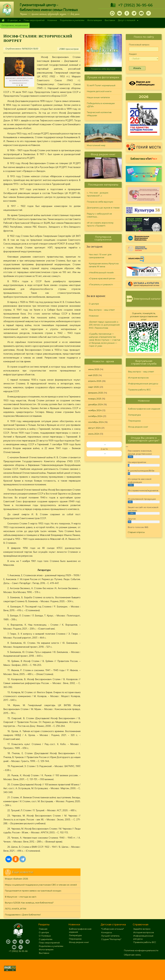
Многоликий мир (96, 145)
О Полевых (45, 936)
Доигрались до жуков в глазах (103, 208)
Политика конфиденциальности (141, 950)
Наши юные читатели (98, 97)
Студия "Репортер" (111, 939)
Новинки (52, 20)
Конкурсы (107, 932)
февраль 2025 (96, 393)
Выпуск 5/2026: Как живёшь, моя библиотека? (29, 903)
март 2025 (94, 387)
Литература (134, 415)
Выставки (110, 20)
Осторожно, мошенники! (15, 25)
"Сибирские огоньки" (113, 929)
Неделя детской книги (99, 91)
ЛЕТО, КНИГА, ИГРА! (16, 909)
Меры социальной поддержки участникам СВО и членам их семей (41, 885)
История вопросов (138, 378)
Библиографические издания (144, 409)
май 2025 (93, 375)
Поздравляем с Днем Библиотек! (23, 915)
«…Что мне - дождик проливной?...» (98, 194)
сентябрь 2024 (96, 422)
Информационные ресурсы (143, 384)
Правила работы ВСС (139, 390)
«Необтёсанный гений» (101, 273)
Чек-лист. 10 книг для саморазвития (100, 256)
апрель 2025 (95, 381)
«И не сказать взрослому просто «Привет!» (100, 224)
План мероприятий (34, 20)
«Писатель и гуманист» (101, 285)
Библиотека (144, 159)
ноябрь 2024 (95, 410)
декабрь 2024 (96, 404)
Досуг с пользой (127, 21)
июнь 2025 (94, 369)
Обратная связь (132, 955)
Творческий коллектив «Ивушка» (99, 114)
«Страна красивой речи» (102, 278)
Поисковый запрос (139, 45)
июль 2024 (94, 434)
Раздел (133, 54)
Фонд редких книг (138, 427)
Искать (137, 68)
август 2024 (94, 428)
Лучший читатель (110, 936)
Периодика (134, 421)
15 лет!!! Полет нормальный (101, 85)
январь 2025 (95, 399)
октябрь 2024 (95, 416)
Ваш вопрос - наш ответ (102, 310)
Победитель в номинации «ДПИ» (101, 105)
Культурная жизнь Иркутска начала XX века (104, 265)
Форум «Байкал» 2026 (16, 879)
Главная (3, 20)
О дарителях (46, 939)
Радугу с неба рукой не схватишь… (99, 215)
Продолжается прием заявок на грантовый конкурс (33, 891)
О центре (13, 21)
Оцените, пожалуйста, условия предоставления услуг (144, 316)
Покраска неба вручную (103, 69)
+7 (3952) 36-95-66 (135, 5)
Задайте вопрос (142, 929)
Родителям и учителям (72, 20)
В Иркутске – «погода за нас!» (21, 897)
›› (105, 453)
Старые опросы (136, 532)
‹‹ (105, 444)
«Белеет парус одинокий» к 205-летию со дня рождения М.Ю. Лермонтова (104, 325)
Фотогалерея (94, 20)
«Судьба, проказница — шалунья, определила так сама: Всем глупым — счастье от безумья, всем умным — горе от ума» (105, 340)
